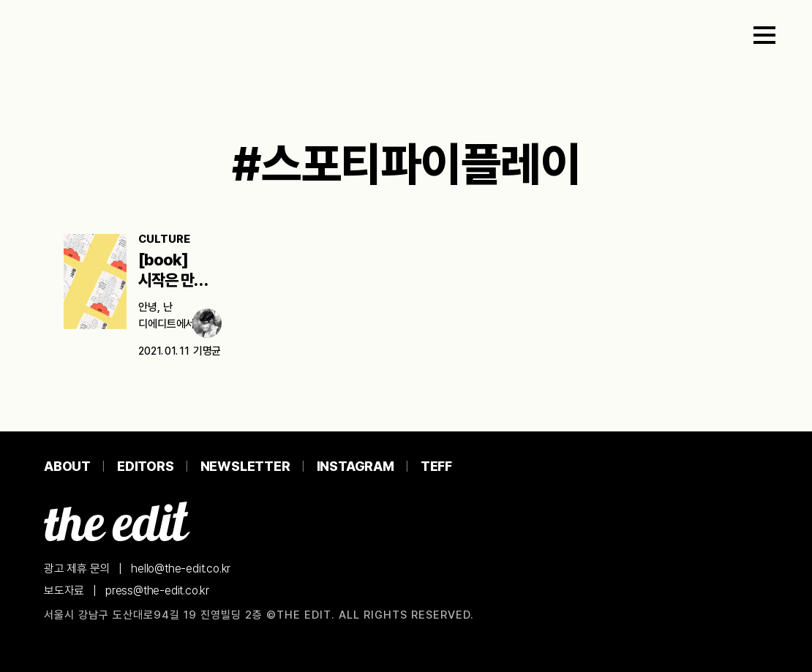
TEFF (436, 466)
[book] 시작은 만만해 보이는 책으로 (179, 280)
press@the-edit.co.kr (157, 590)
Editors (146, 466)
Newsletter (245, 466)
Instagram (356, 466)
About (67, 466)
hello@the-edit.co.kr (181, 569)
